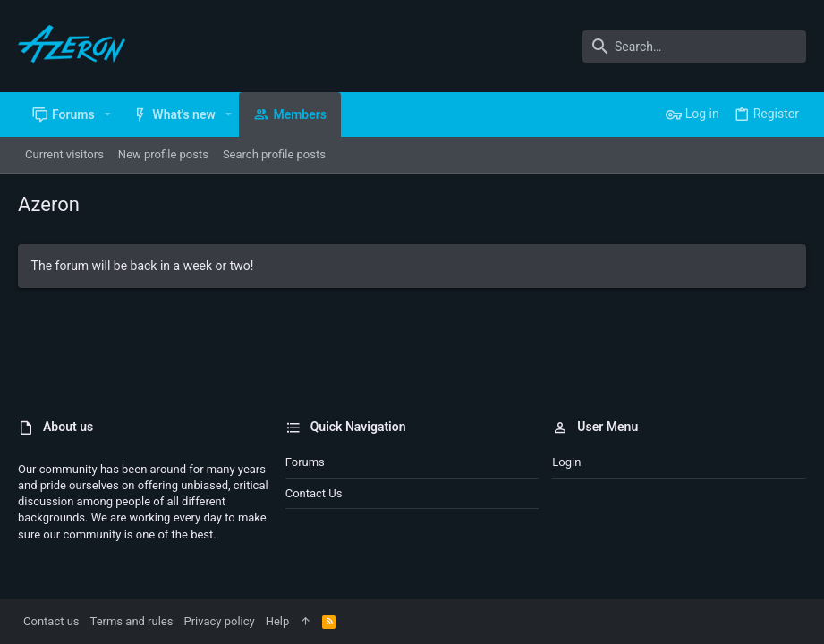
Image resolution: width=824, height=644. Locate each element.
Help (278, 621)
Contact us (314, 493)
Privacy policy (219, 621)
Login (566, 462)
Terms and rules (132, 621)
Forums (305, 462)
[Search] (694, 47)
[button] (108, 114)
